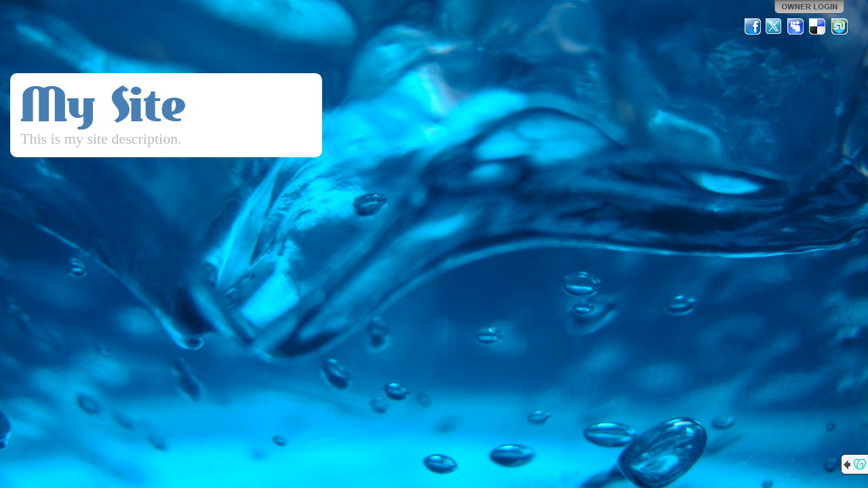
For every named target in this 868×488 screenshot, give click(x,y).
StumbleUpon (840, 26)
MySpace (796, 26)
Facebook (753, 26)
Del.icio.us (818, 26)
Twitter (774, 26)
